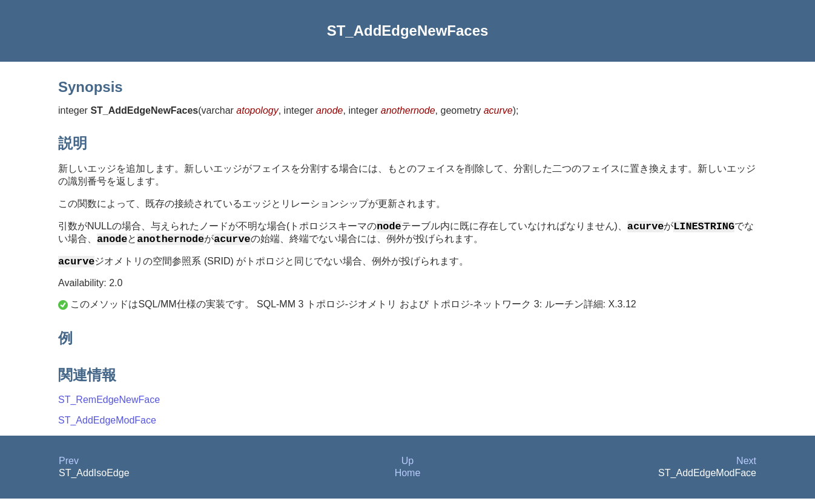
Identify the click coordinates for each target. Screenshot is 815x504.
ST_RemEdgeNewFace (109, 405)
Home (408, 478)
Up (407, 466)
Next (746, 466)
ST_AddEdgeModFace (107, 426)
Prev (69, 466)
